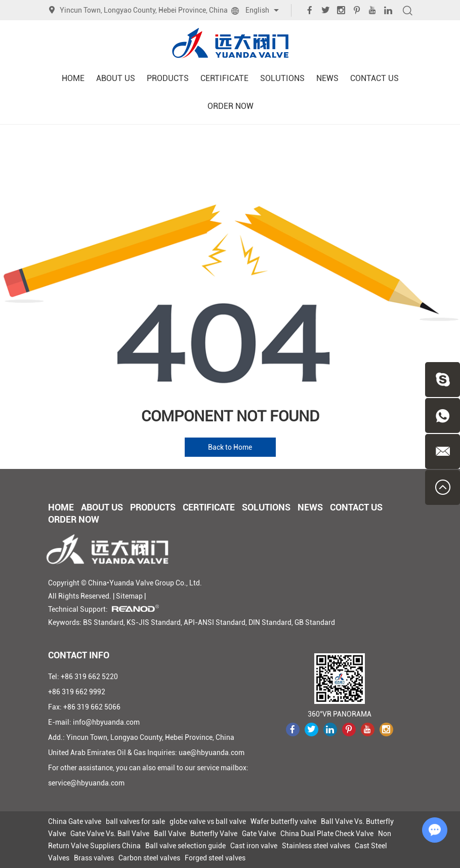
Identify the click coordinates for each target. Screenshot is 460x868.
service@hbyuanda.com (86, 783)
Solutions (282, 78)
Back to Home (230, 447)
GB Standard (315, 622)
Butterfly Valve (214, 834)
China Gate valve (75, 821)
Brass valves (94, 858)
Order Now (231, 106)
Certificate (224, 78)
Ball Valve (170, 834)
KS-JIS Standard (154, 622)
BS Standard (103, 622)
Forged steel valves (215, 858)
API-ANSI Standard (215, 622)
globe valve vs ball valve (208, 821)
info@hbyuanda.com (106, 722)
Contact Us (374, 78)
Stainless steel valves (316, 846)
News (327, 78)
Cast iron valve (254, 846)
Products (168, 78)
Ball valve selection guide (185, 846)
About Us (116, 78)
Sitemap (129, 596)
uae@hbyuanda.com (212, 753)
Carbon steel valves (149, 858)
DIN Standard (270, 622)
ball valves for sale (135, 821)
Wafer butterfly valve (283, 821)
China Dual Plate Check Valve (327, 834)
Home (73, 78)
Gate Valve (259, 834)
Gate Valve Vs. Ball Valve (110, 834)
